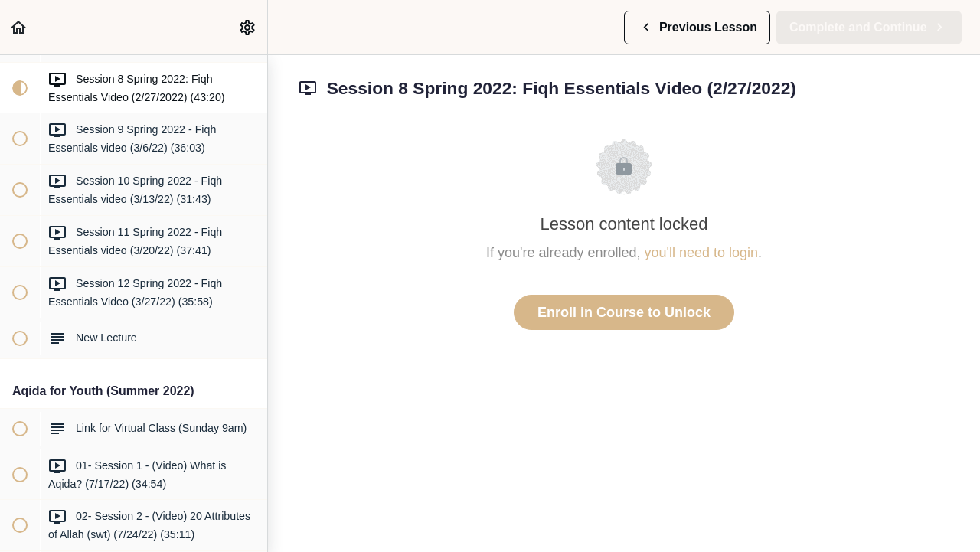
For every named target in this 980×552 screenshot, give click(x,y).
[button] (19, 27)
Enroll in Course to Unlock (624, 312)
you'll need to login (702, 253)
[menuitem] (248, 27)
